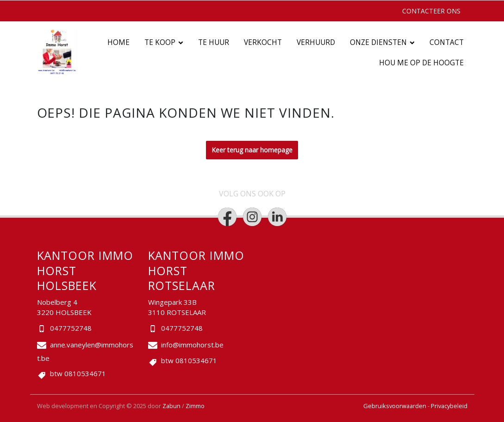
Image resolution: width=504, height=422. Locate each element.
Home (118, 42)
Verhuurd (316, 42)
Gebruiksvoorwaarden (395, 406)
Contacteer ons (431, 11)
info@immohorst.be (192, 345)
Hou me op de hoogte (421, 63)
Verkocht (263, 42)
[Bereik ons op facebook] (227, 217)
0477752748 (71, 328)
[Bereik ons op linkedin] (277, 217)
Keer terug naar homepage (252, 150)
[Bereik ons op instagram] (252, 217)
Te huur (214, 42)
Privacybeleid (449, 406)
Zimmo (195, 406)
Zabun (171, 406)
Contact (447, 42)
